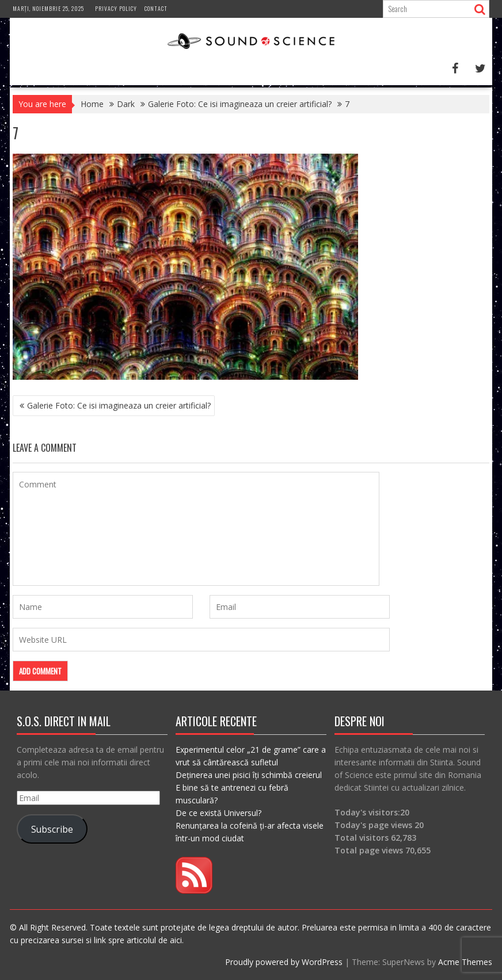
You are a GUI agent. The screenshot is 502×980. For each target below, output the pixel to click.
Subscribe (52, 829)
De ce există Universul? (218, 813)
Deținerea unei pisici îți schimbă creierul (249, 775)
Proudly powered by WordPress (284, 962)
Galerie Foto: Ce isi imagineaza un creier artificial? (119, 405)
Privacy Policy (116, 8)
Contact (156, 8)
